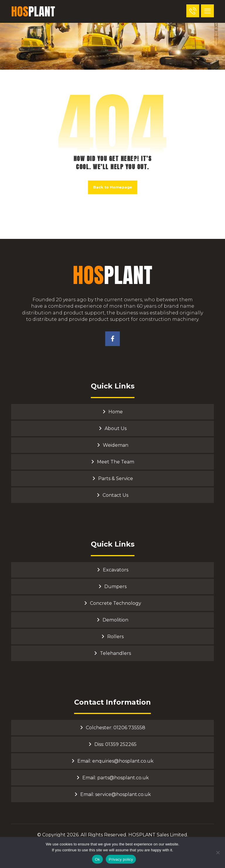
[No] (218, 852)
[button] (207, 11)
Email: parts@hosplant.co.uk (116, 778)
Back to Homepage (112, 187)
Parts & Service (116, 478)
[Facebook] (112, 339)
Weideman (116, 445)
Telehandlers (115, 653)
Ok (97, 859)
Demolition (115, 620)
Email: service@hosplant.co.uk (116, 794)
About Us (116, 428)
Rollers (115, 637)
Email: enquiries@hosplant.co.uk (115, 761)
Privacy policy (121, 859)
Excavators (116, 570)
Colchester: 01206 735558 (116, 728)
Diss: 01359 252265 (115, 744)
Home (116, 412)
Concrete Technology (116, 603)
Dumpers (115, 587)
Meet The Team (116, 462)
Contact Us (115, 495)
